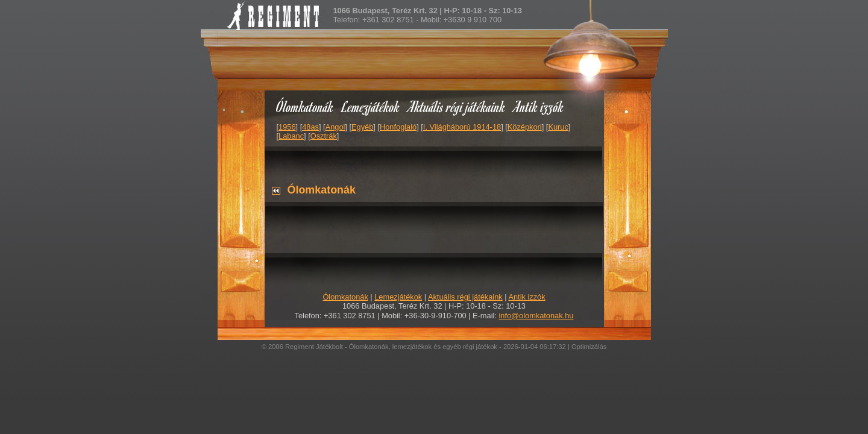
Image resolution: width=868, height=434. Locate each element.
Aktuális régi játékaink (457, 106)
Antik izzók (539, 106)
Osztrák (324, 136)
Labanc (291, 136)
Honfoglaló (398, 127)
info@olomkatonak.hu (536, 316)
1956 (287, 127)
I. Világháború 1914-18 (462, 127)
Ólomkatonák (305, 106)
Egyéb (362, 127)
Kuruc (558, 127)
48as (310, 127)
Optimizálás (589, 347)
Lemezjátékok (371, 106)
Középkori (525, 127)
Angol (335, 127)
